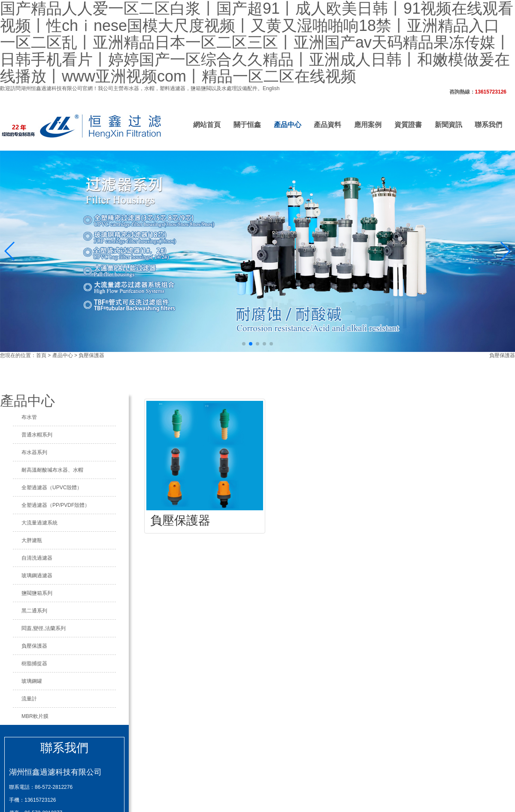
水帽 (149, 88)
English (271, 88)
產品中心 (288, 125)
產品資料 (327, 125)
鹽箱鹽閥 (201, 88)
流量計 (29, 699)
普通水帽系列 (37, 435)
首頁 (41, 355)
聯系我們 (488, 125)
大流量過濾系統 (39, 523)
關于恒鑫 (247, 125)
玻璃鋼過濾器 (37, 576)
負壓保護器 (91, 355)
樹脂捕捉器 (34, 664)
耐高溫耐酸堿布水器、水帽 (52, 470)
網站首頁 (207, 125)
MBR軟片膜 (35, 716)
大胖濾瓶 (32, 540)
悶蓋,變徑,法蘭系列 (44, 628)
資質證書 (408, 125)
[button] (244, 344)
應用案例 (368, 125)
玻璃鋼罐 (32, 681)
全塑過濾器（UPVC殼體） (52, 488)
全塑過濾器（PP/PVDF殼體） (56, 505)
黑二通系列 (34, 611)
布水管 (29, 417)
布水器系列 (34, 452)
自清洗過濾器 (37, 558)
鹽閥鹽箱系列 (37, 593)
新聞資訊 (448, 125)
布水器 (131, 88)
